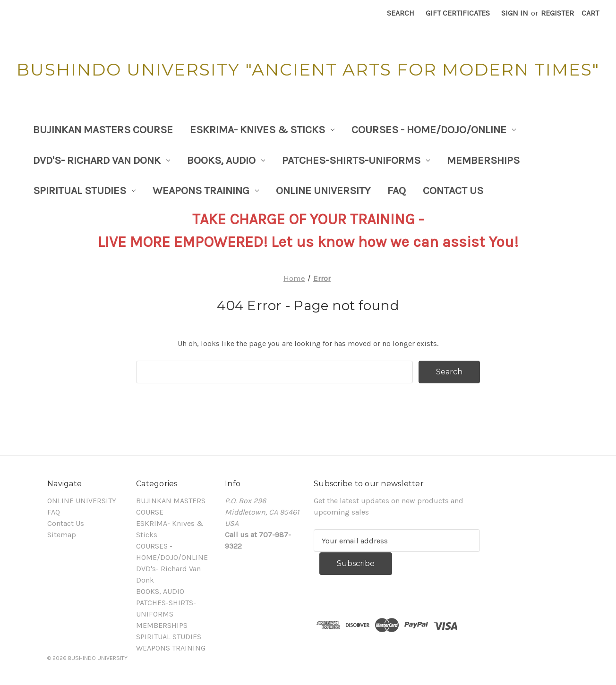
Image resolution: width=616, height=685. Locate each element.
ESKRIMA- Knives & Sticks (262, 130)
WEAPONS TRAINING (206, 190)
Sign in (515, 13)
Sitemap (62, 535)
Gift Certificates (458, 13)
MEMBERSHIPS (483, 160)
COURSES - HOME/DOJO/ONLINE (434, 130)
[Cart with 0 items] (590, 13)
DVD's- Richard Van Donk (102, 160)
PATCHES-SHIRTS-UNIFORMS (356, 160)
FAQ (397, 190)
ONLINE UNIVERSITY (323, 190)
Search (401, 13)
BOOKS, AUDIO (226, 160)
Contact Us (453, 190)
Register (557, 13)
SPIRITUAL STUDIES (84, 190)
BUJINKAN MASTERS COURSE (103, 130)
